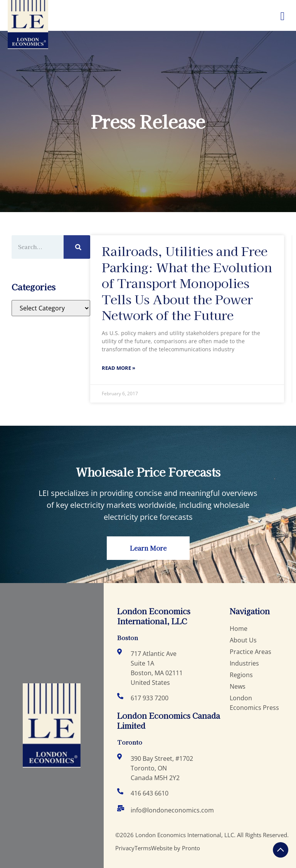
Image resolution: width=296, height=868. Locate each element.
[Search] (77, 247)
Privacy (125, 848)
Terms (143, 848)
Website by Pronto (176, 848)
